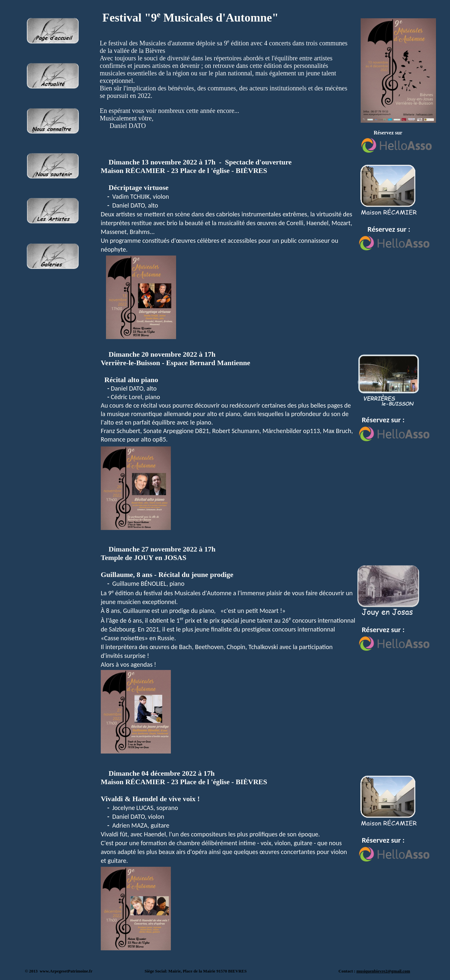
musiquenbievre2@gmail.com (383, 971)
